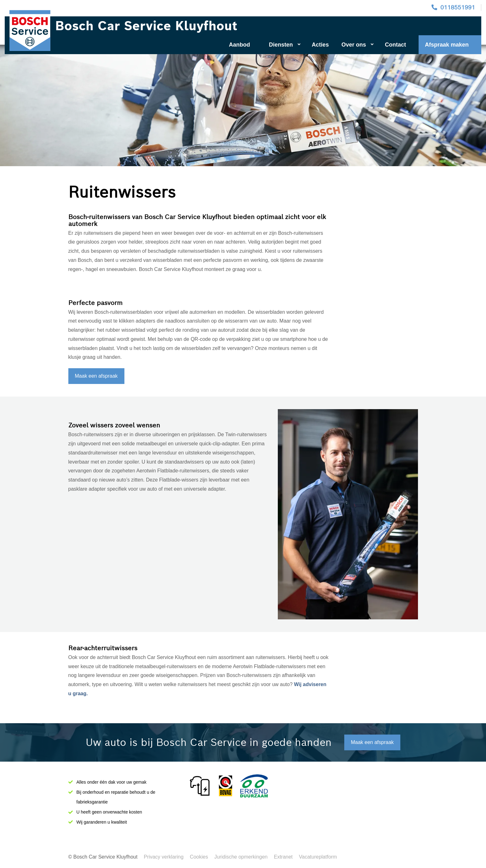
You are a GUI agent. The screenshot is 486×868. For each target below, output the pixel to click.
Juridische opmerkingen (241, 857)
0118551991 (458, 7)
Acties (320, 45)
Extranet (283, 857)
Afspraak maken (447, 45)
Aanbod (240, 45)
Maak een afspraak (96, 376)
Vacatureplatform (318, 857)
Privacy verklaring (163, 857)
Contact (395, 45)
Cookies (199, 857)
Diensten (285, 45)
